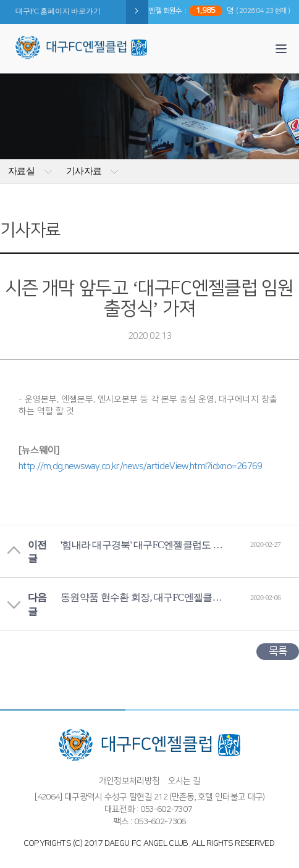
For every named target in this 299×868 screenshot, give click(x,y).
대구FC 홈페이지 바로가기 (58, 11)
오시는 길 (184, 781)
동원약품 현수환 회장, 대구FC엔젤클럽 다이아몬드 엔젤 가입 (144, 597)
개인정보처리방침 (129, 781)
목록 (278, 651)
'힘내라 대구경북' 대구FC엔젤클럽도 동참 (144, 545)
